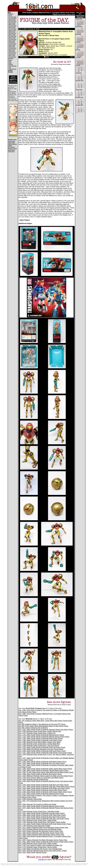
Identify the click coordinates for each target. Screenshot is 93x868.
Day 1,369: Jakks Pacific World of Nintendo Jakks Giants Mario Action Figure (45, 769)
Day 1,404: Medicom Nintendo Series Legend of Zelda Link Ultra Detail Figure (46, 776)
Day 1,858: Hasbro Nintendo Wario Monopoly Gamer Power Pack (41, 835)
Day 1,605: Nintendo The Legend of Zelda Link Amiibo (37, 804)
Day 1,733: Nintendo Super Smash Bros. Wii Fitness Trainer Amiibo (42, 822)
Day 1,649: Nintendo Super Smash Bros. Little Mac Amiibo (39, 811)
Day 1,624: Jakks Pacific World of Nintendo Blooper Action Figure (41, 806)
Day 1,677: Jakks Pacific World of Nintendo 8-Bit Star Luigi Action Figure (44, 819)
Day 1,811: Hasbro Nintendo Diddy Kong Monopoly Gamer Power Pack (43, 827)
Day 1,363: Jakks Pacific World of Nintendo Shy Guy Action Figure (42, 763)
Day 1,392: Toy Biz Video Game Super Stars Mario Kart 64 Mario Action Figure (46, 772)
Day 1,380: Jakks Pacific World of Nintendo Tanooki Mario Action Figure (43, 771)
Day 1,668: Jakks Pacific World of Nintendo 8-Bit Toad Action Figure (42, 815)
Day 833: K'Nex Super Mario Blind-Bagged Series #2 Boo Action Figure (43, 726)
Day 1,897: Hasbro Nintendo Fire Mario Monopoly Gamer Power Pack (43, 840)
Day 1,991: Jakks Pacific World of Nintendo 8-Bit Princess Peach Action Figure (46, 842)
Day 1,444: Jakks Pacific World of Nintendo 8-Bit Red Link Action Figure (44, 785)
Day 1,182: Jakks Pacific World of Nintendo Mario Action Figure (41, 738)
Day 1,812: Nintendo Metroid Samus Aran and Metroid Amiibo (40, 829)
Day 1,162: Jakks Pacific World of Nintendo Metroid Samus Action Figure (44, 737)
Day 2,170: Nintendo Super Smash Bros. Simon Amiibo (38, 847)
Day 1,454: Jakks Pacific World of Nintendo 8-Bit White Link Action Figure (44, 788)
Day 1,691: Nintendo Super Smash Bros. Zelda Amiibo (37, 820)
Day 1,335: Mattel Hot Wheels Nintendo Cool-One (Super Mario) (41, 749)
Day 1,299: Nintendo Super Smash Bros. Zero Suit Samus (39, 746)
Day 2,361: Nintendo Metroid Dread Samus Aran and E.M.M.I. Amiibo (43, 851)
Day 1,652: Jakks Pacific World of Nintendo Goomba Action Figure (42, 813)
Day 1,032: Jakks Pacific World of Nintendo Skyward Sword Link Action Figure (46, 730)
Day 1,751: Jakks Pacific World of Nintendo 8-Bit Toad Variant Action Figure (45, 824)
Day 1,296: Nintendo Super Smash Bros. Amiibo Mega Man (39, 744)
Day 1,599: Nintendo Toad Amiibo (30, 799)
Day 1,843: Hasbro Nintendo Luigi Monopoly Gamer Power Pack (41, 833)
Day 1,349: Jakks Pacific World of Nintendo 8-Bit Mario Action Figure (42, 762)
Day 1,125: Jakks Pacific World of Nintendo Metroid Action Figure (41, 735)
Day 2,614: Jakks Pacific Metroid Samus (33, 852)
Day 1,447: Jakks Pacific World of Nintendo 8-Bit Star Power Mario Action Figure (47, 787)
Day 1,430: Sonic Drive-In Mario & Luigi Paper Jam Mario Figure (41, 778)
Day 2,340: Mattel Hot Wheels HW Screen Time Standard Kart (40, 849)
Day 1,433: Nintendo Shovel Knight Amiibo (33, 779)
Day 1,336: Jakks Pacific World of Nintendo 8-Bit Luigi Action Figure (42, 751)
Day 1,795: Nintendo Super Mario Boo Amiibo (34, 826)
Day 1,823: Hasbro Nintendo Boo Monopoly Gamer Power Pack (41, 831)
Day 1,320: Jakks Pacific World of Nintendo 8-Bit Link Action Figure (42, 747)
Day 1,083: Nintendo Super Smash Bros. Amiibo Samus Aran (40, 731)
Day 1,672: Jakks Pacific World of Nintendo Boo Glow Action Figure (42, 817)
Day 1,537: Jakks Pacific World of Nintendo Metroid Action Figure (41, 794)
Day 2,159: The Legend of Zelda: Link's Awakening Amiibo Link (40, 845)
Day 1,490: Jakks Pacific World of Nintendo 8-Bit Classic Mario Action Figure (45, 792)
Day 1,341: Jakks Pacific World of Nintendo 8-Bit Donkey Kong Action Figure (45, 753)
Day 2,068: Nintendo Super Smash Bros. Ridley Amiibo (38, 844)
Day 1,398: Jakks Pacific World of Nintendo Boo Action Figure (40, 774)
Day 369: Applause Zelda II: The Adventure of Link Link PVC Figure (42, 724)
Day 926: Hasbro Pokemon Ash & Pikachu (33, 728)
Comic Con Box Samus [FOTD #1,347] (49, 85)
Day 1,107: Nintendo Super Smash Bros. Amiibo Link (37, 733)
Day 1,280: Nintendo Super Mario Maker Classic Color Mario (40, 742)
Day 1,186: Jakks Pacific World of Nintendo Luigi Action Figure (40, 740)
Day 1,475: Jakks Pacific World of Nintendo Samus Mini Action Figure (43, 790)
